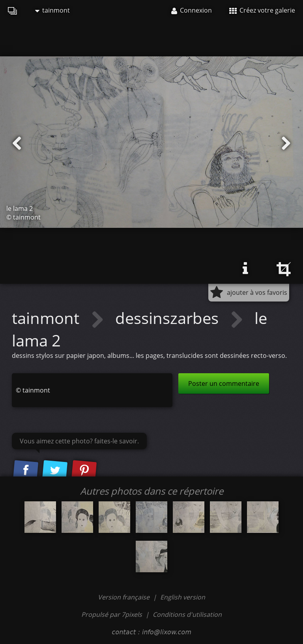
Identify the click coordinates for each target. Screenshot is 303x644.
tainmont (52, 10)
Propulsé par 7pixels (112, 614)
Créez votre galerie (262, 10)
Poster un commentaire (224, 383)
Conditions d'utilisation (187, 614)
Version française (124, 597)
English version (183, 597)
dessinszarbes (169, 318)
